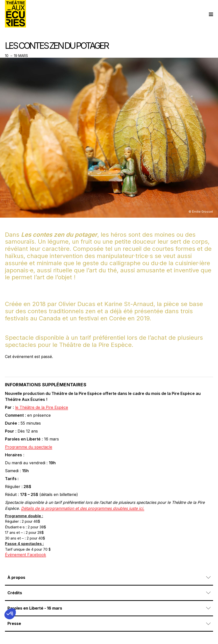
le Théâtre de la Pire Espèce (42, 407)
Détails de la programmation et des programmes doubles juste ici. (83, 508)
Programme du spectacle (29, 447)
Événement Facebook (25, 555)
